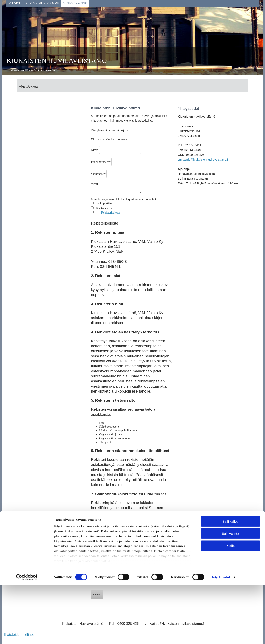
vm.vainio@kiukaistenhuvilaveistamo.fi (203, 160)
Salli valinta (231, 592)
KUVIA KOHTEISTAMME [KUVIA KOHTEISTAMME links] (42, 3)
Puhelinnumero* (101, 162)
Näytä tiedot (221, 636)
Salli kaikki (231, 580)
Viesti (94, 184)
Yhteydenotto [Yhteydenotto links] (75, 3)
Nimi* (95, 150)
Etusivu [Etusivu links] (15, 3)
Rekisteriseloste (110, 212)
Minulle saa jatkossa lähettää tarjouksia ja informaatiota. (125, 199)
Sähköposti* (98, 174)
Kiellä (230, 604)
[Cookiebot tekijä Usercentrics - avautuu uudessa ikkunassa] (27, 636)
